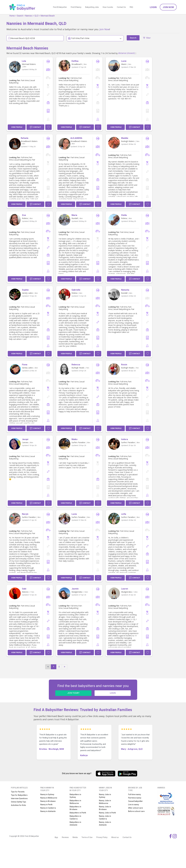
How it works (108, 7)
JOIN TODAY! (73, 693)
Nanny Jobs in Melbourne (105, 802)
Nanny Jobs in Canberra (105, 817)
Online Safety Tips (19, 802)
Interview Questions (19, 798)
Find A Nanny (76, 7)
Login (153, 7)
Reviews (65, 837)
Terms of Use (87, 837)
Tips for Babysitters (19, 795)
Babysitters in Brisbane (75, 808)
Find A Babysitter (60, 7)
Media (75, 837)
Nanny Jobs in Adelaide (105, 824)
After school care (135, 808)
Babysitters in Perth (78, 813)
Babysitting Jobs (92, 7)
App (56, 837)
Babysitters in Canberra (75, 817)
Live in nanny (133, 805)
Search (20, 16)
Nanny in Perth (46, 805)
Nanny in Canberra (48, 808)
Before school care (136, 811)
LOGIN (113, 693)
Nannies (29, 16)
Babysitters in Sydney (75, 796)
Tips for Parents (18, 792)
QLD (36, 16)
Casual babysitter (135, 801)
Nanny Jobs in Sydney (105, 796)
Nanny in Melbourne (49, 798)
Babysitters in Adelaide (75, 824)
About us (115, 837)
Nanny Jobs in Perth (107, 813)
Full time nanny (134, 794)
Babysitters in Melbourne (75, 802)
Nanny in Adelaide (48, 811)
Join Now (168, 7)
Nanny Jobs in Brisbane (105, 808)
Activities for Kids (18, 805)
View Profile (17, 127)
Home (12, 16)
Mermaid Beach (48, 16)
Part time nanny (135, 798)
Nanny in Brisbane (48, 801)
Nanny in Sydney (47, 794)
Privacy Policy (102, 837)
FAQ (131, 7)
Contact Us (121, 7)
